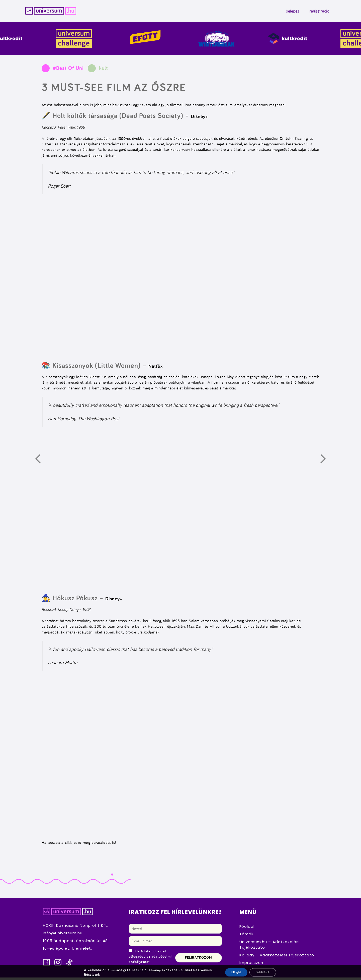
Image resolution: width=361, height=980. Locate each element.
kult (104, 71)
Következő (326, 462)
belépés (281, 12)
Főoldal (247, 929)
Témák (246, 936)
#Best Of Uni (68, 71)
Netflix (156, 369)
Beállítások (263, 972)
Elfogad (233, 972)
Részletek (90, 974)
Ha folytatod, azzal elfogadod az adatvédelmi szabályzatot (150, 959)
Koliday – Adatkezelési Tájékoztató (277, 957)
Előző (41, 462)
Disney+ (200, 119)
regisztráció (308, 12)
